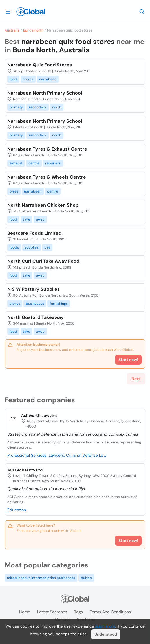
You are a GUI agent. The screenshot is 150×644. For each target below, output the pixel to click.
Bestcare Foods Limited (34, 233)
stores (28, 79)
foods (14, 247)
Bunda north (33, 30)
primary (16, 107)
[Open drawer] (8, 11)
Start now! (128, 541)
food (13, 79)
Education (17, 510)
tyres (14, 191)
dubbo (86, 578)
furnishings (59, 304)
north (57, 107)
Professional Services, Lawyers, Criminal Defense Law (57, 455)
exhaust (16, 163)
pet (47, 247)
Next (136, 379)
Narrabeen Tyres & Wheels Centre (47, 177)
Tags (78, 612)
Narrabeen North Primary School (45, 93)
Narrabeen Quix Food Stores (40, 65)
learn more (105, 626)
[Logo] (31, 12)
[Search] (142, 11)
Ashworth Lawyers (39, 415)
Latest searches (52, 612)
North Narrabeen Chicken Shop (43, 205)
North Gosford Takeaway (35, 317)
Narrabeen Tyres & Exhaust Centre (47, 149)
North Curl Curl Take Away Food (43, 261)
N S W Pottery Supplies (34, 289)
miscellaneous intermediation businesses (41, 578)
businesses (35, 304)
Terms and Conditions (110, 612)
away (40, 219)
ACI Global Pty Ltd (25, 470)
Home (25, 612)
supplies (32, 247)
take (26, 219)
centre (34, 163)
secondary (37, 107)
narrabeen (48, 79)
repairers (53, 163)
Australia (12, 30)
